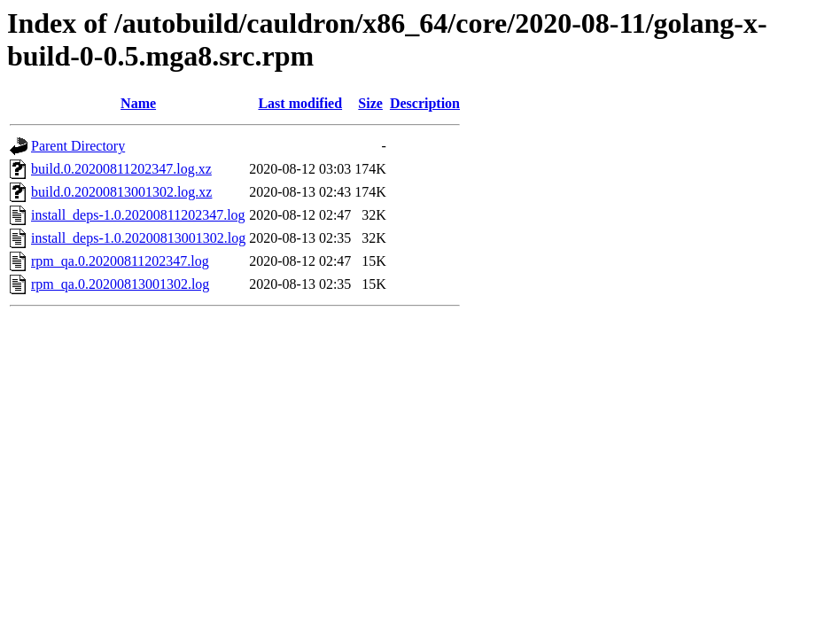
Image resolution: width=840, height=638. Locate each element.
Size (370, 103)
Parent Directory (78, 146)
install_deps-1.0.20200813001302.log (138, 238)
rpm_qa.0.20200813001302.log (120, 284)
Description (425, 103)
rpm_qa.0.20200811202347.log (120, 261)
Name (138, 103)
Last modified (300, 103)
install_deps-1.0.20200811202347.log (138, 215)
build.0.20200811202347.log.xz (121, 169)
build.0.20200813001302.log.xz (121, 192)
